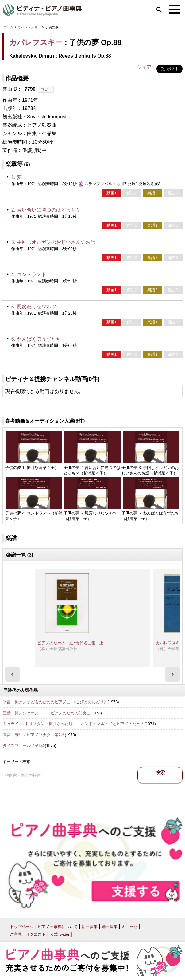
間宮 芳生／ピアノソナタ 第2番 (34, 735)
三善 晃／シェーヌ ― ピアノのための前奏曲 (47, 713)
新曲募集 (90, 927)
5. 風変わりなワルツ (34, 307)
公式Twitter (60, 934)
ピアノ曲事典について (58, 927)
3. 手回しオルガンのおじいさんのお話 (53, 242)
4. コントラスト (29, 274)
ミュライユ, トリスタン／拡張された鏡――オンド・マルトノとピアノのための (74, 724)
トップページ (22, 927)
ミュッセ (129, 927)
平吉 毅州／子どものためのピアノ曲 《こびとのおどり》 (55, 702)
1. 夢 (17, 177)
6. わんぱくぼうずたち (36, 339)
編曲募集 (110, 927)
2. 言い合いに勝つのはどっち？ (46, 210)
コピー (46, 89)
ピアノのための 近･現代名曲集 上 (70, 643)
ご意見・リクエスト (28, 934)
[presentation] (13, 674)
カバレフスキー (29, 27)
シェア (144, 67)
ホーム (8, 27)
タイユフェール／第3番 (24, 746)
